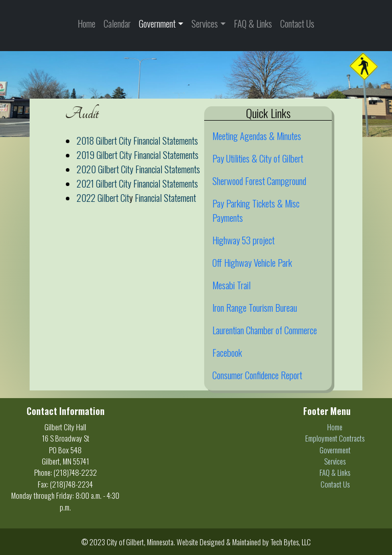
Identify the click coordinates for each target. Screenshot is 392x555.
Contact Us (297, 23)
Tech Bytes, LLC (291, 542)
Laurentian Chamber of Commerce (265, 330)
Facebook (227, 352)
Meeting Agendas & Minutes (257, 136)
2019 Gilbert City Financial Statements (138, 155)
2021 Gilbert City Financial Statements (137, 183)
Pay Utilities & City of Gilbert (258, 158)
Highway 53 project (243, 240)
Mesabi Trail (231, 285)
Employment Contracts (335, 438)
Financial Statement (165, 198)
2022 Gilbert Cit (103, 198)
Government (157, 23)
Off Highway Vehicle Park (252, 262)
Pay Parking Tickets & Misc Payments (256, 210)
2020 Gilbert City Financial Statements (138, 169)
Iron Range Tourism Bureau (255, 307)
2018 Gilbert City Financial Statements (137, 140)
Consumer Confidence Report (257, 375)
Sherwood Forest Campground (259, 181)
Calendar (117, 23)
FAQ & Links (253, 23)
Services (205, 23)
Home (87, 23)
